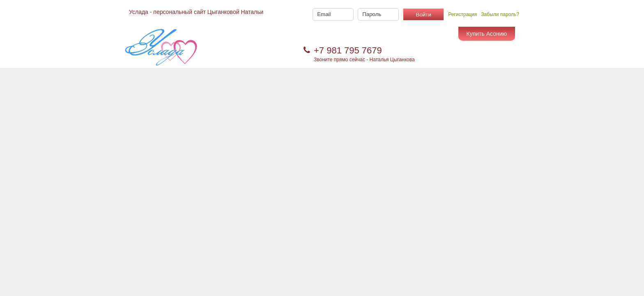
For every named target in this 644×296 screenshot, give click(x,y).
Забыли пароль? (500, 14)
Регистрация (462, 14)
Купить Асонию (487, 34)
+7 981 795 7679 (348, 50)
